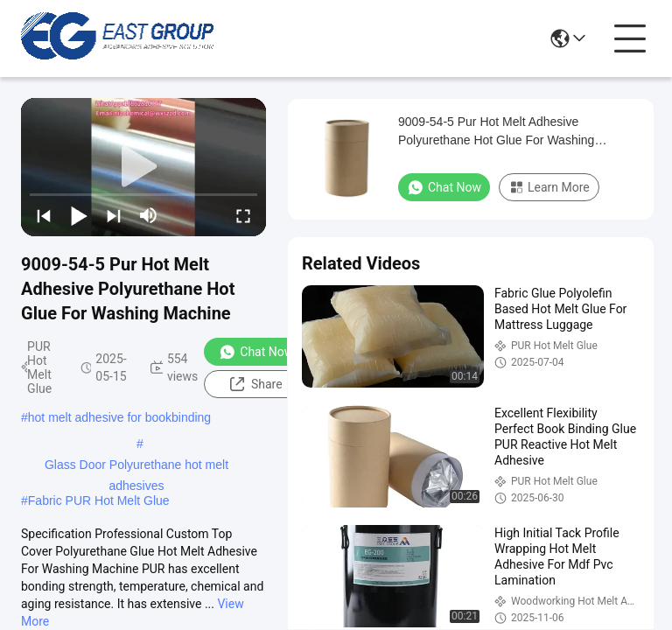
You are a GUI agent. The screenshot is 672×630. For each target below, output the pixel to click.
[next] (114, 215)
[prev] (44, 215)
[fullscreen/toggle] (243, 215)
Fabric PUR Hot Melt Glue (99, 500)
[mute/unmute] (149, 215)
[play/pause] (79, 215)
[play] (143, 167)
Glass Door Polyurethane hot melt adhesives (136, 466)
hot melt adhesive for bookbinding (119, 417)
